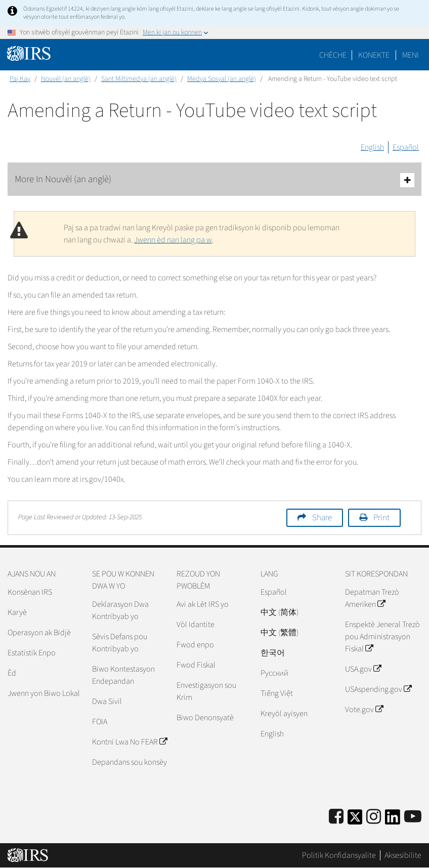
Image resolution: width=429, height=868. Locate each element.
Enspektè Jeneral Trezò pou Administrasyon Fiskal (382, 637)
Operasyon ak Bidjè (39, 633)
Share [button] (322, 518)
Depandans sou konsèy (130, 762)
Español (406, 147)
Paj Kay (20, 79)
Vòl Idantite (196, 625)
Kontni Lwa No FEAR (130, 742)
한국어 (273, 653)
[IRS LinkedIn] (393, 820)
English (372, 147)
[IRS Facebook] (336, 817)
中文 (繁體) (280, 633)
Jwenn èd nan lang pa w (173, 240)
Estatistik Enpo (32, 653)
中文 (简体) (280, 612)
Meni (411, 55)
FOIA (100, 722)
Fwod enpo (195, 645)
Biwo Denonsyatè (205, 718)
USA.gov (363, 669)
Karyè (17, 612)
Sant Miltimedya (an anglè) (139, 79)
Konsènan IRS (30, 592)
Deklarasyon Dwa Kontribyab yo (120, 610)
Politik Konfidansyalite (339, 855)
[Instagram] (374, 817)
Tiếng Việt (277, 693)
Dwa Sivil (107, 701)
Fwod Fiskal (196, 665)
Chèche (333, 55)
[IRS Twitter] (355, 820)
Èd (12, 673)
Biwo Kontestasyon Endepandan (123, 675)
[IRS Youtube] (413, 817)
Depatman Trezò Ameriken (372, 598)
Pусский (274, 673)
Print (381, 518)
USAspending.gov (378, 689)
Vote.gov (364, 710)
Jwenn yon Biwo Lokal (44, 693)
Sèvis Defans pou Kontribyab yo (120, 643)
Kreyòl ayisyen (284, 714)
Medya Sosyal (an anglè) (222, 79)
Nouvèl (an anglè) (66, 79)
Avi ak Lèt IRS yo (203, 604)
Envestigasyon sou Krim (206, 691)
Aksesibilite (403, 855)
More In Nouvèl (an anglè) (214, 180)
